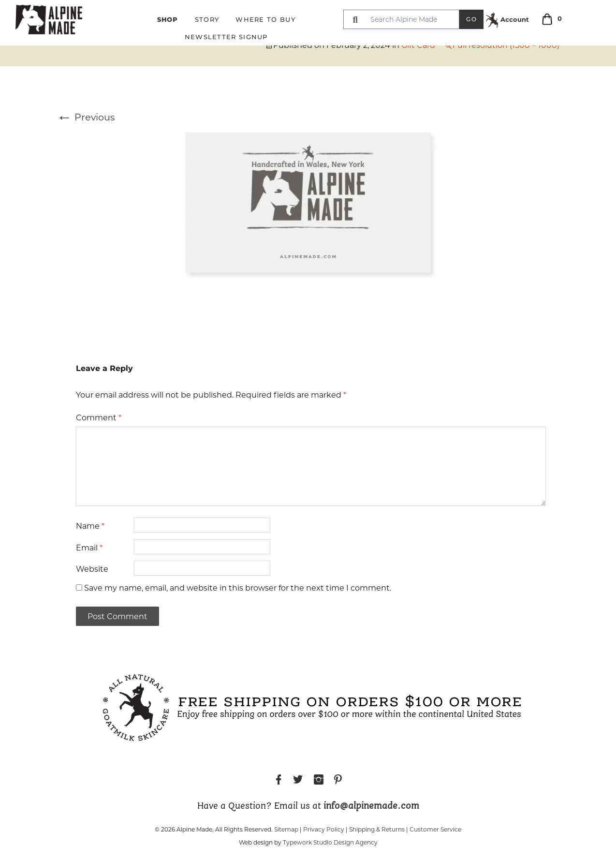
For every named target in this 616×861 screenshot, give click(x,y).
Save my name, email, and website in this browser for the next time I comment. (238, 588)
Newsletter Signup (226, 37)
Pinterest (338, 781)
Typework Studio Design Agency (330, 842)
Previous (86, 117)
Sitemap (286, 829)
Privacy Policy (324, 829)
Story (207, 19)
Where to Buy (265, 19)
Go (472, 19)
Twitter (298, 781)
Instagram (319, 781)
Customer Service (435, 829)
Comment (99, 418)
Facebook (279, 781)
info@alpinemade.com (371, 806)
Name (90, 526)
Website (92, 569)
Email (89, 548)
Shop (168, 19)
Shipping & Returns (377, 829)
